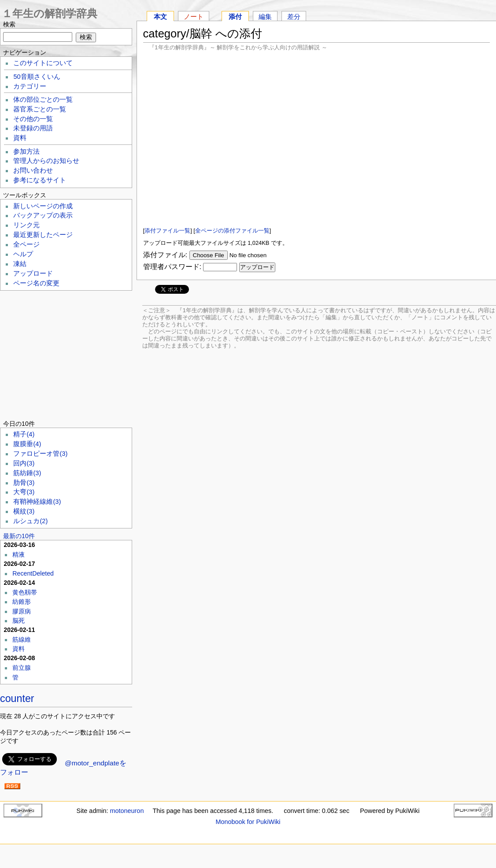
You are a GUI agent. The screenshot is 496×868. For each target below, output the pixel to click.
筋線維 (22, 639)
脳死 (19, 621)
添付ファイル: (165, 255)
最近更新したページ (43, 235)
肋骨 (24, 483)
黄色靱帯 (25, 592)
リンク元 (26, 225)
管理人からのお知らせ (46, 161)
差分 (294, 17)
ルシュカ (30, 521)
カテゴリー (30, 86)
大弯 (24, 492)
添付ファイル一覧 (167, 231)
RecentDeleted (33, 573)
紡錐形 (22, 602)
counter (17, 698)
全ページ (26, 244)
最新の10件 (19, 536)
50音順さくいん (37, 77)
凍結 (20, 264)
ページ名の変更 (36, 283)
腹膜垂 (27, 444)
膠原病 (22, 611)
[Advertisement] (317, 139)
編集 (265, 17)
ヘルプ (23, 254)
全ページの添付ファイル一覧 (232, 231)
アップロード (33, 273)
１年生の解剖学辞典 (50, 13)
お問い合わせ (33, 170)
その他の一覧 (33, 119)
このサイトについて (43, 63)
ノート (194, 17)
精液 (19, 554)
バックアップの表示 (43, 215)
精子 (24, 434)
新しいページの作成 (43, 206)
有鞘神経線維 (37, 502)
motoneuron (127, 811)
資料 (20, 138)
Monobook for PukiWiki (248, 822)
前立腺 (22, 668)
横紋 (24, 511)
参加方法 (26, 151)
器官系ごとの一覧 (40, 109)
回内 (24, 463)
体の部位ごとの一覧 (43, 100)
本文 (160, 17)
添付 (235, 17)
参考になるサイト (40, 180)
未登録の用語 (33, 128)
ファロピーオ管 (40, 454)
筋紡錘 (27, 473)
